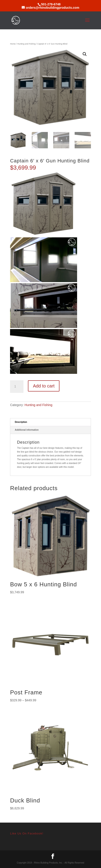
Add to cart (44, 386)
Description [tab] (21, 422)
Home (13, 44)
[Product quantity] (17, 387)
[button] (85, 54)
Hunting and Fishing (26, 44)
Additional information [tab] (27, 430)
